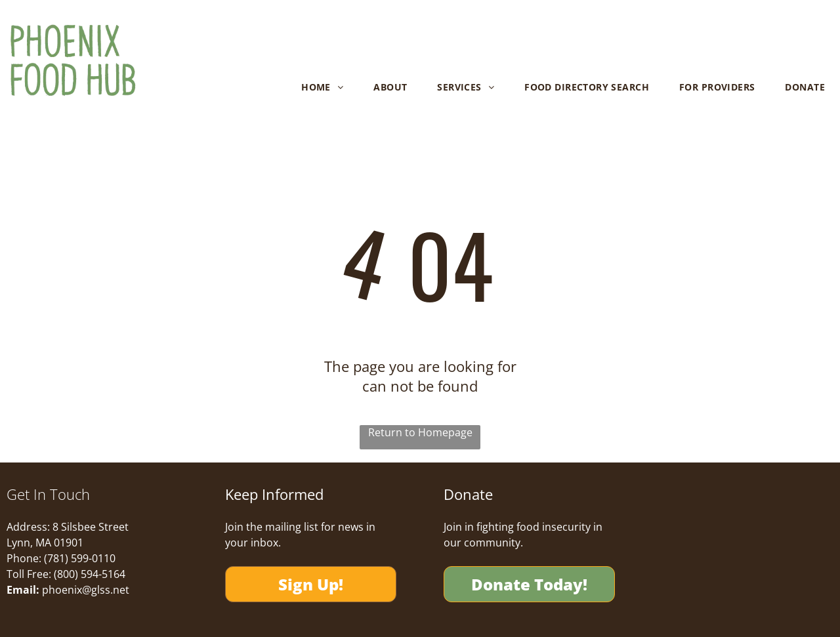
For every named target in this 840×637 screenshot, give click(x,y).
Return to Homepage (420, 432)
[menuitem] (322, 87)
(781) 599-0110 (80, 558)
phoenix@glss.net (86, 590)
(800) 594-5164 (90, 574)
